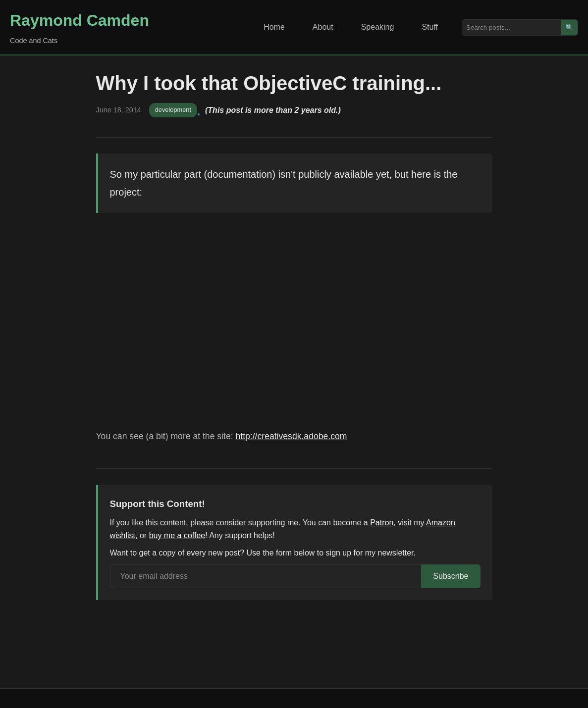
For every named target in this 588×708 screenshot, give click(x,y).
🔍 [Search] (569, 27)
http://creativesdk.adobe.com (291, 436)
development (173, 110)
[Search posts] (512, 27)
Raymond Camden (80, 20)
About (323, 27)
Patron (382, 523)
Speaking (378, 27)
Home (274, 27)
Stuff (430, 27)
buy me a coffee (177, 535)
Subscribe (451, 576)
